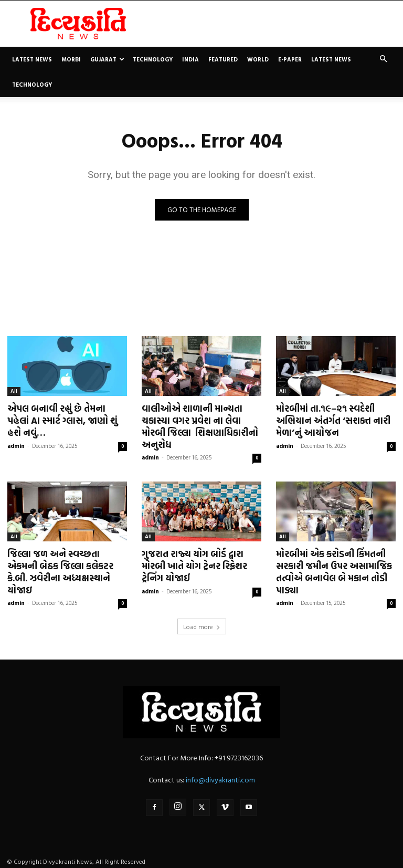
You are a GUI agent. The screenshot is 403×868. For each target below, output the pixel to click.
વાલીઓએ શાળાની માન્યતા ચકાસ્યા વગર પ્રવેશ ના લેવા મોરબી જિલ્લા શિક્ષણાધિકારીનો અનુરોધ (199, 426)
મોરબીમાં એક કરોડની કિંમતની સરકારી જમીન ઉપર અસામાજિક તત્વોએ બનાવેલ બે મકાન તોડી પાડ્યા (334, 570)
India (190, 59)
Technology (153, 59)
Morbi (71, 59)
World (258, 59)
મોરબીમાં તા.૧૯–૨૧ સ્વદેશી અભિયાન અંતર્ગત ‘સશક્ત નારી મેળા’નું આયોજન (332, 420)
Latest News (32, 59)
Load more (202, 624)
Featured (223, 59)
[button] (383, 59)
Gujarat (107, 59)
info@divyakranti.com (220, 777)
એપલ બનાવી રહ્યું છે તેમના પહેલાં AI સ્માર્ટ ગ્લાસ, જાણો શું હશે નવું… (67, 420)
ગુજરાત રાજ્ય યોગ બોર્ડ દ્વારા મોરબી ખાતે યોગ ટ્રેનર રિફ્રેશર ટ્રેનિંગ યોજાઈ (194, 564)
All (14, 391)
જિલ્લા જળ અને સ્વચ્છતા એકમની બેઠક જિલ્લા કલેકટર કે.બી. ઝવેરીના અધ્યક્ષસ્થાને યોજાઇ (60, 570)
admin (16, 445)
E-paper (290, 59)
